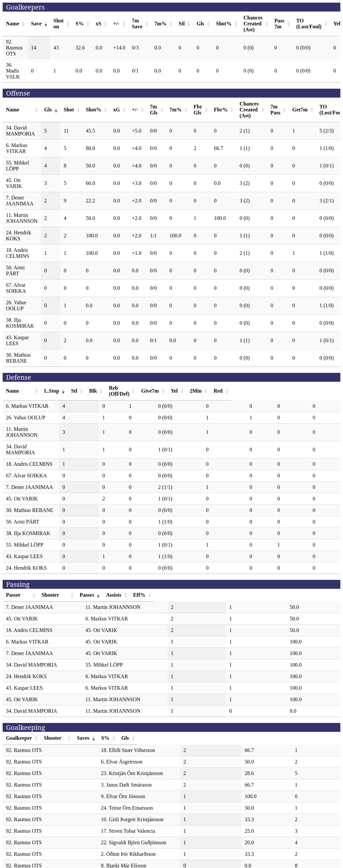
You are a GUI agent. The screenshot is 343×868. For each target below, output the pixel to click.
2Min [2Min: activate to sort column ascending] (292, 388)
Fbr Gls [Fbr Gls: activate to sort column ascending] (198, 110)
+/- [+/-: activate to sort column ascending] (116, 24)
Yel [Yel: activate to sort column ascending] (265, 388)
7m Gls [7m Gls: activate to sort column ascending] (154, 110)
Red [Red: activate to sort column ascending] (321, 388)
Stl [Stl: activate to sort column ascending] (182, 24)
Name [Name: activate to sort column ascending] (13, 24)
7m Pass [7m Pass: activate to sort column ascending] (275, 110)
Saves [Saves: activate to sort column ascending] (227, 720)
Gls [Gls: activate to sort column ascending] (200, 24)
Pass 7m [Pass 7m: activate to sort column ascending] (279, 24)
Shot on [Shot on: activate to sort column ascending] (59, 24)
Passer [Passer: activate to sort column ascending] (13, 577)
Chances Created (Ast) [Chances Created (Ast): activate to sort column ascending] (253, 24)
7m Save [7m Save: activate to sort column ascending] (137, 24)
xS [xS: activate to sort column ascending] (98, 24)
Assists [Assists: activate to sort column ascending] (263, 577)
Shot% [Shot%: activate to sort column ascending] (224, 24)
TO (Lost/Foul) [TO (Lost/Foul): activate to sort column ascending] (309, 24)
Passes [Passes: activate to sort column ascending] (218, 577)
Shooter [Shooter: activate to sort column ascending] (114, 577)
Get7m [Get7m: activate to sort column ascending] (300, 110)
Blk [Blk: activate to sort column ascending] (147, 388)
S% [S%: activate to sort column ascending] (80, 24)
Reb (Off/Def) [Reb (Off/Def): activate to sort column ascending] (184, 388)
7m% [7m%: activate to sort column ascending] (160, 24)
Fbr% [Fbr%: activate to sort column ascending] (221, 110)
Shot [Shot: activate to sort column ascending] (69, 110)
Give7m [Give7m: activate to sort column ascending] (232, 388)
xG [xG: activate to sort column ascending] (116, 110)
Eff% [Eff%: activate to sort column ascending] (308, 577)
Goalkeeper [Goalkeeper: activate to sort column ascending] (19, 720)
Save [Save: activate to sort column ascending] (36, 24)
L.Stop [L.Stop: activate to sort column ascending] (93, 388)
